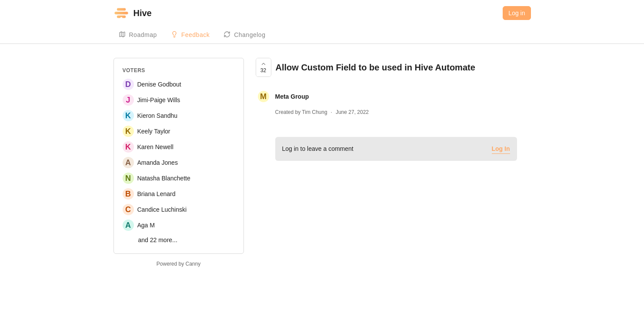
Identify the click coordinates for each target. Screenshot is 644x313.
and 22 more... (158, 240)
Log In (501, 149)
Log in (517, 13)
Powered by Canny (179, 264)
